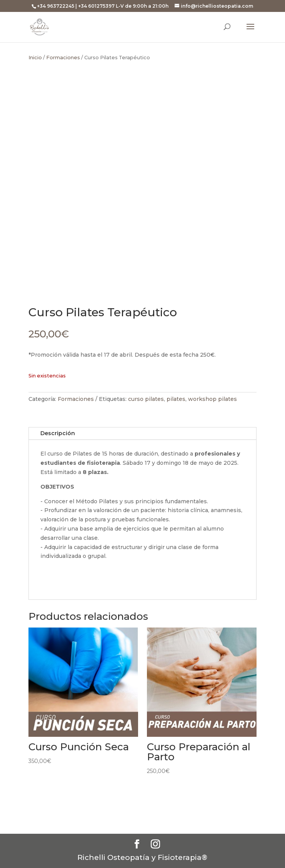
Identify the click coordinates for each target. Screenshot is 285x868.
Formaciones (63, 58)
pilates (176, 399)
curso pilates (146, 399)
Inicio (35, 58)
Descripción (58, 433)
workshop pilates (212, 399)
